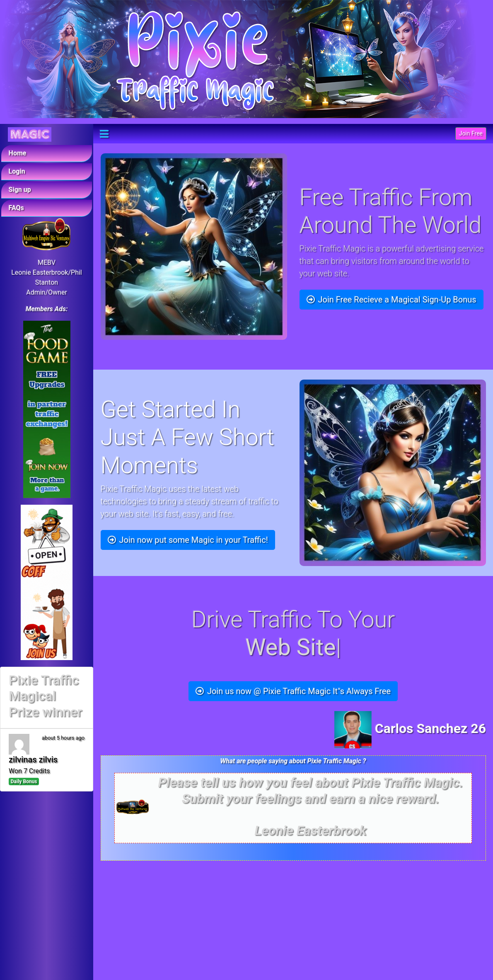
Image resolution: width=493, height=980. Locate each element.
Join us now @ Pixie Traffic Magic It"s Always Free (293, 691)
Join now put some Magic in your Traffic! (188, 540)
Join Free (471, 133)
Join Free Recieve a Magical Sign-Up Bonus (391, 300)
